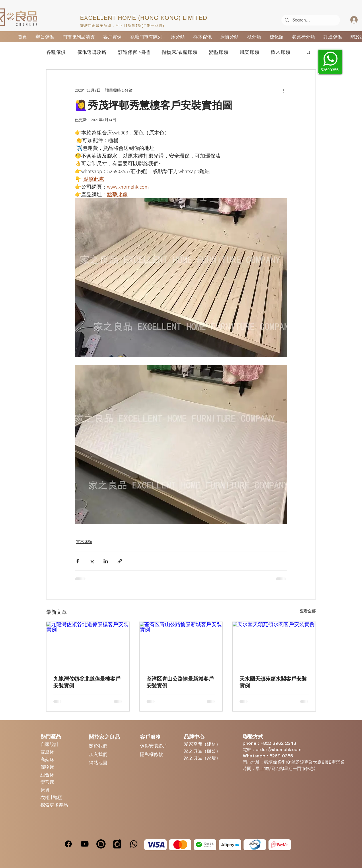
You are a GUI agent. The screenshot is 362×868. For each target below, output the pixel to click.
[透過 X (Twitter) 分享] (92, 561)
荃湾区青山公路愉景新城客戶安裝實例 (180, 682)
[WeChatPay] (205, 845)
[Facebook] (68, 844)
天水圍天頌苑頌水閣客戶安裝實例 (273, 682)
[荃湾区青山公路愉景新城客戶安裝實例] (181, 645)
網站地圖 (98, 762)
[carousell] (117, 844)
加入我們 (98, 754)
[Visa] (155, 845)
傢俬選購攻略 (92, 52)
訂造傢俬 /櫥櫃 (134, 52)
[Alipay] (230, 845)
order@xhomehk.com (278, 750)
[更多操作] (284, 90)
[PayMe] (280, 845)
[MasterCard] (180, 845)
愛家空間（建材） (202, 744)
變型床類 (219, 52)
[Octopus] (255, 845)
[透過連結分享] (120, 561)
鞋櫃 (57, 797)
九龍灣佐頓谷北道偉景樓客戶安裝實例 (87, 682)
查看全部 (308, 611)
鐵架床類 (250, 52)
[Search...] (310, 20)
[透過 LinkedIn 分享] (106, 561)
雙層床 (47, 752)
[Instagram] (101, 844)
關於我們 (98, 745)
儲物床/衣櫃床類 (179, 52)
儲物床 (47, 767)
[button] (309, 52)
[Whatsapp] (134, 844)
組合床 (47, 774)
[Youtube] (85, 844)
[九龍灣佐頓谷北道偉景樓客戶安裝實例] (88, 645)
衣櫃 (46, 797)
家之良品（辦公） (202, 751)
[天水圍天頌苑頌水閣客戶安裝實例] (274, 645)
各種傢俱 (56, 52)
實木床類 (84, 542)
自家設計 (50, 744)
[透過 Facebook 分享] (78, 561)
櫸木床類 (281, 52)
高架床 (47, 759)
